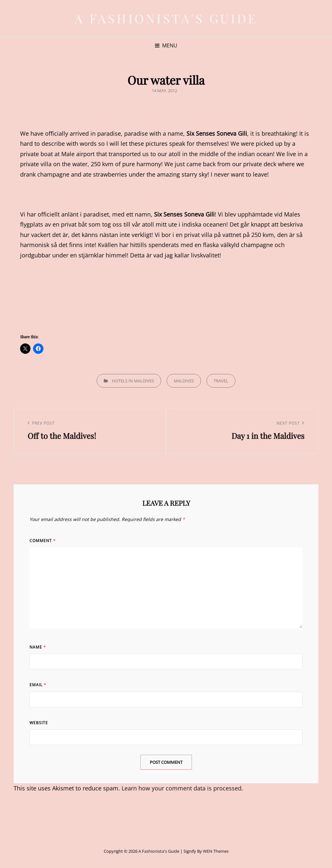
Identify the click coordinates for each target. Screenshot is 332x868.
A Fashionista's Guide (166, 18)
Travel (221, 381)
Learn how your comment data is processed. (182, 788)
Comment (43, 541)
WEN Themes (216, 851)
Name (38, 647)
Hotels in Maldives (133, 381)
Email (38, 685)
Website (39, 723)
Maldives (184, 381)
